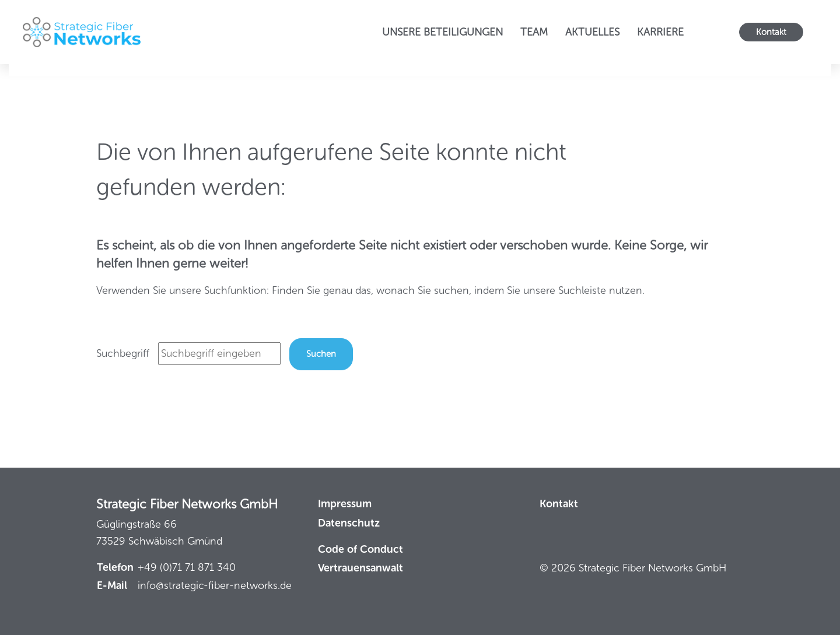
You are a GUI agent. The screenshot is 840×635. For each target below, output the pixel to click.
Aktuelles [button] (592, 32)
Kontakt (771, 32)
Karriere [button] (660, 32)
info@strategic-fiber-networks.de (215, 585)
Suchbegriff (123, 353)
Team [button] (534, 32)
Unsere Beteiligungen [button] (442, 32)
